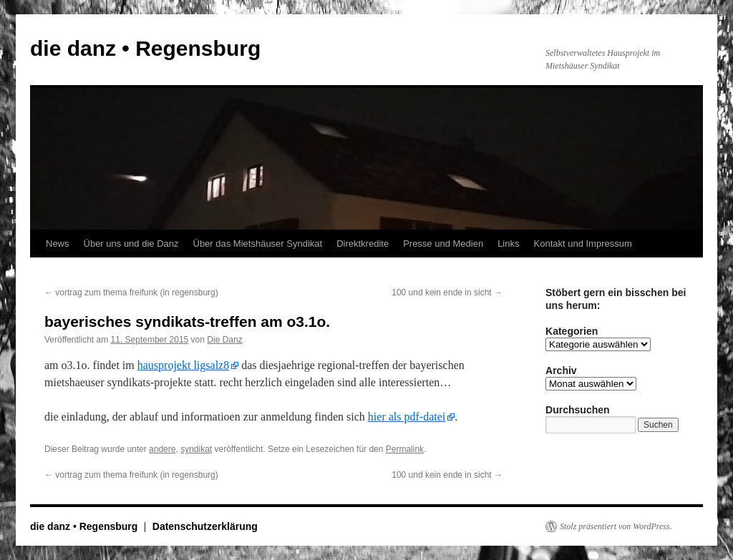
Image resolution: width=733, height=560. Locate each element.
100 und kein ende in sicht (447, 293)
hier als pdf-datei (407, 417)
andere (162, 449)
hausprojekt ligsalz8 (183, 365)
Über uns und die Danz (131, 244)
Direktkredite (363, 244)
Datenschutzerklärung (205, 526)
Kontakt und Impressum (583, 244)
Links (508, 244)
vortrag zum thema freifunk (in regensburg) (131, 293)
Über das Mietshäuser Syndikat (258, 244)
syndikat (196, 449)
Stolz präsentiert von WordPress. (616, 526)
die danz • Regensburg (145, 48)
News (58, 244)
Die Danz (224, 340)
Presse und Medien (443, 244)
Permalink (405, 449)
